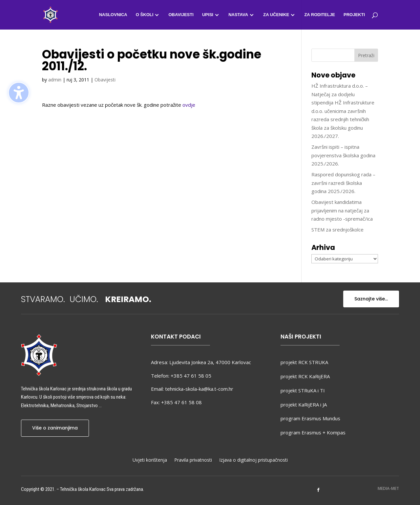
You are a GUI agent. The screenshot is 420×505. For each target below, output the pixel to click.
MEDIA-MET (388, 488)
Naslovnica (113, 15)
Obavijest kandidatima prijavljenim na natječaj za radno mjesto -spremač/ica (342, 210)
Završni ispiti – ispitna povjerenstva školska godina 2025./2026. (343, 155)
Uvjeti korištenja (150, 460)
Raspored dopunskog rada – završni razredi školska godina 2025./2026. (343, 183)
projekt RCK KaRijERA (305, 376)
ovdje (189, 105)
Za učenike (276, 15)
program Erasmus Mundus (310, 418)
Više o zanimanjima (55, 428)
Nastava (238, 15)
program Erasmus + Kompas (313, 432)
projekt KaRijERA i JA (304, 405)
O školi (145, 15)
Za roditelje (319, 15)
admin (55, 80)
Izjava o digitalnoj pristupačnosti (253, 460)
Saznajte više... (371, 299)
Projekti (354, 15)
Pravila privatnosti (193, 460)
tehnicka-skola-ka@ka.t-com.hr (199, 389)
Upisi (208, 15)
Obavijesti (181, 15)
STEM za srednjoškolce (337, 230)
